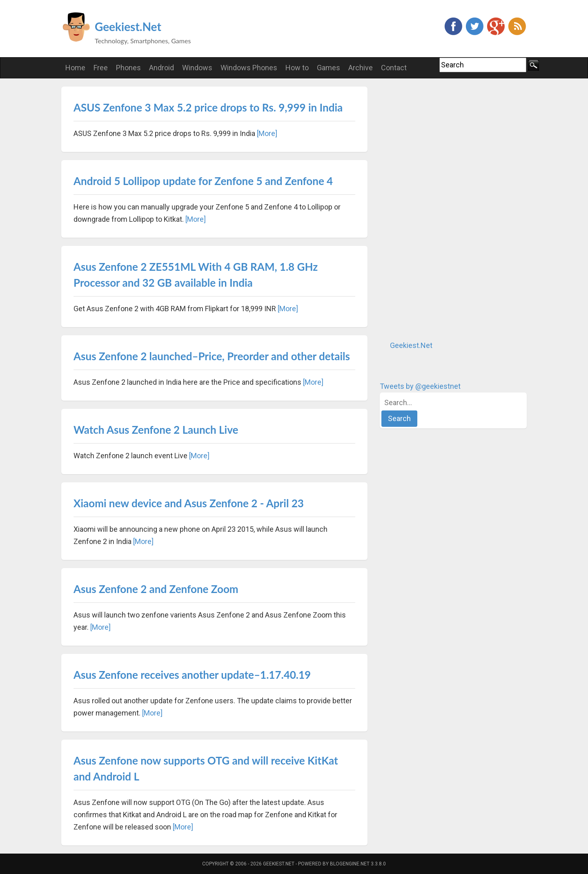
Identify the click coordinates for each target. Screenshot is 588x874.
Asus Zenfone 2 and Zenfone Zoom (156, 589)
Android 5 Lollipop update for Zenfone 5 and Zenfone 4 (203, 181)
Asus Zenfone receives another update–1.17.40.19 (192, 675)
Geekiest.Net (128, 27)
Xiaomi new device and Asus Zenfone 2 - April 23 (189, 503)
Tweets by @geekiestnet (420, 386)
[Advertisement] (441, 209)
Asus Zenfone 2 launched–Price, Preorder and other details (212, 356)
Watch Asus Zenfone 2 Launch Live (156, 430)
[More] (267, 133)
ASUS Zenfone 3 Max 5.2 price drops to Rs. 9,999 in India (208, 107)
